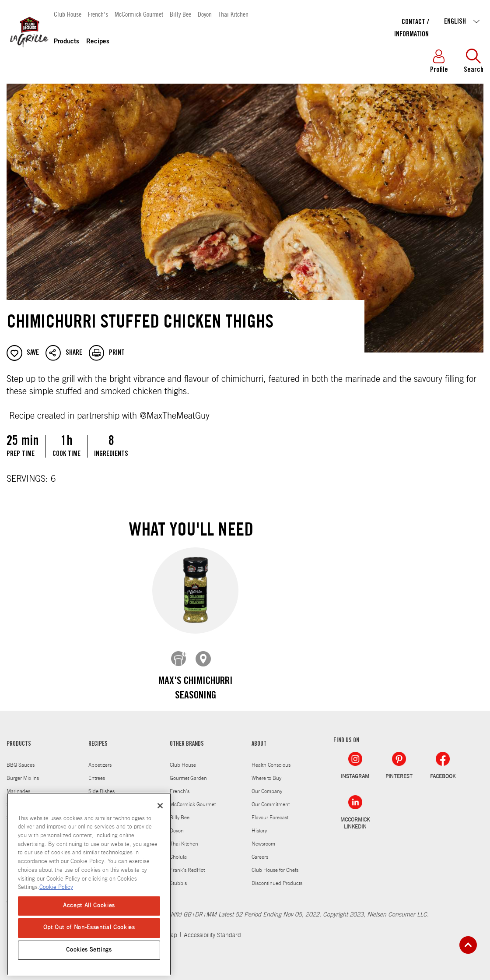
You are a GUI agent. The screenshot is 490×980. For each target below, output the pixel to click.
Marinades (18, 785)
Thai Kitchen (233, 14)
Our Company (267, 785)
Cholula (178, 850)
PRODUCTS (19, 738)
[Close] (160, 806)
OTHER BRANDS (187, 738)
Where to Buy (266, 772)
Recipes (98, 42)
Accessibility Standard (212, 929)
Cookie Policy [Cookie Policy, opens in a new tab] (56, 887)
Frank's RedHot (187, 864)
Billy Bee (180, 14)
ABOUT (259, 738)
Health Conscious (271, 758)
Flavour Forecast (270, 811)
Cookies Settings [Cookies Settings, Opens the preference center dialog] (89, 950)
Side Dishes (101, 785)
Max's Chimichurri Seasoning (196, 689)
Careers (260, 850)
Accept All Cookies (89, 906)
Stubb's (178, 877)
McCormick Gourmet (139, 14)
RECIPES (98, 738)
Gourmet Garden (188, 772)
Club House (68, 14)
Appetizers (100, 758)
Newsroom (263, 837)
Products (66, 42)
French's (98, 14)
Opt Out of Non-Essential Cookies (89, 928)
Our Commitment (271, 798)
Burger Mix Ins (23, 772)
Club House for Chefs (275, 864)
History (259, 824)
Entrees (97, 772)
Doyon (205, 14)
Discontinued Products (277, 877)
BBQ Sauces (21, 758)
